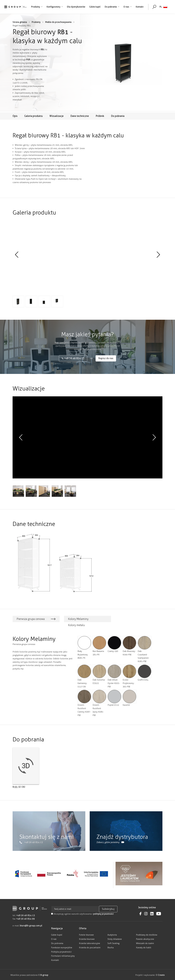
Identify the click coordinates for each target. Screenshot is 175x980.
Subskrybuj (108, 908)
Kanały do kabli (144, 947)
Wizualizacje (57, 116)
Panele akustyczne (145, 938)
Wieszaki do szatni (145, 942)
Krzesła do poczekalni (90, 947)
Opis (15, 116)
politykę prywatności (103, 913)
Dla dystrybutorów (76, 7)
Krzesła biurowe (87, 938)
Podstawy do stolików (147, 934)
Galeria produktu (33, 116)
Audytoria (112, 934)
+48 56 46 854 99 (25, 918)
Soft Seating (113, 942)
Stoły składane (115, 938)
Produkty (37, 7)
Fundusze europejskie (62, 947)
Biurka (111, 947)
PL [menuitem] (161, 7)
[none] (163, 7)
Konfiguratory (54, 7)
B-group (44, 974)
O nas (127, 7)
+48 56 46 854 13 (26, 915)
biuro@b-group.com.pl (31, 925)
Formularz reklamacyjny (63, 955)
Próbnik (100, 116)
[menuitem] (163, 7)
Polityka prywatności (61, 951)
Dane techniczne (80, 116)
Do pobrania (112, 7)
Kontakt (139, 7)
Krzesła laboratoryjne (90, 942)
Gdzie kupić (95, 7)
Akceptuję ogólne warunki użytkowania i (82, 913)
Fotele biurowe (86, 934)
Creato (161, 974)
